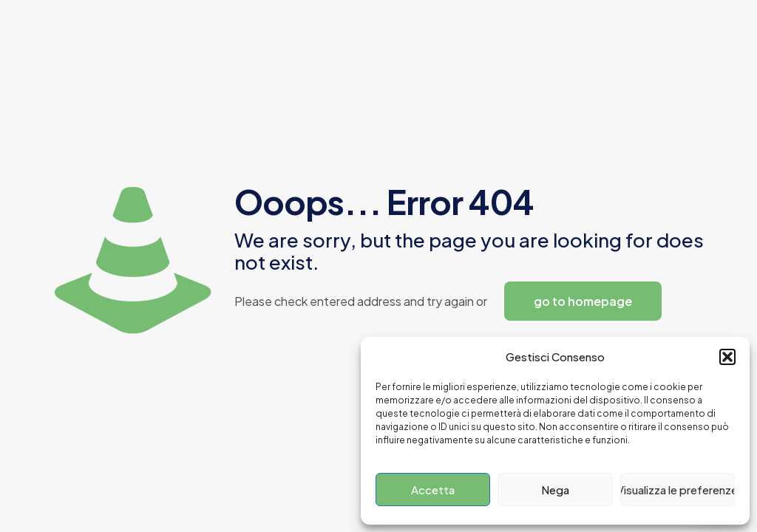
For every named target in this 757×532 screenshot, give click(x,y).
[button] (727, 357)
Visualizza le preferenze (678, 490)
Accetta (433, 490)
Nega (555, 490)
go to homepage (583, 301)
